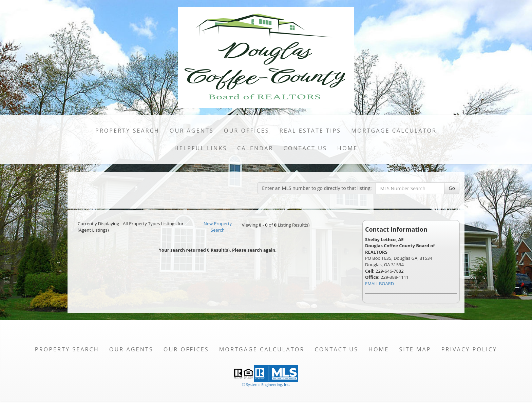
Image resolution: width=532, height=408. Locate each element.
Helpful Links (201, 148)
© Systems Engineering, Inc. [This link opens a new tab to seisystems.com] (266, 384)
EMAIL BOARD (379, 284)
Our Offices (247, 131)
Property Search (127, 131)
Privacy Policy (469, 349)
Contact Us (305, 148)
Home (347, 148)
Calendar (255, 148)
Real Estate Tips (310, 131)
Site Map (415, 349)
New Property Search (218, 227)
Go (452, 188)
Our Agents (192, 131)
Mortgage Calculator (394, 131)
